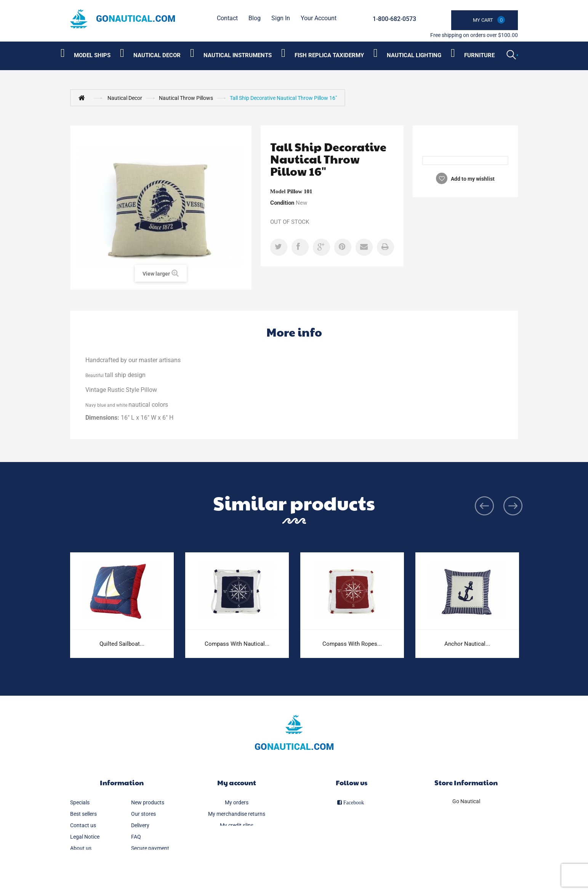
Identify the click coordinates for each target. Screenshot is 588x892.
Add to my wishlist (472, 179)
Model (278, 191)
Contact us (83, 825)
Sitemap (80, 860)
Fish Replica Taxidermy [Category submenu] (329, 55)
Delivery (140, 825)
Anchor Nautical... (467, 644)
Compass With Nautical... (237, 644)
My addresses (237, 837)
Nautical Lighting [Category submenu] (414, 55)
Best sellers (83, 814)
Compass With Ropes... (352, 644)
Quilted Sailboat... (122, 644)
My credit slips (237, 825)
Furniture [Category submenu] (479, 55)
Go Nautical (466, 801)
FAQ (136, 837)
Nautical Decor (125, 98)
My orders (237, 802)
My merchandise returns (237, 814)
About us (81, 848)
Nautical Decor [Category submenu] (157, 55)
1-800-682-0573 (394, 19)
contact (227, 18)
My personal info (236, 848)
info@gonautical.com (466, 833)
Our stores (143, 814)
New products (148, 802)
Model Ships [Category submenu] (92, 55)
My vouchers (236, 860)
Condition (282, 203)
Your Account (319, 18)
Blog (255, 18)
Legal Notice (85, 837)
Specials (80, 802)
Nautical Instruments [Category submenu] (238, 55)
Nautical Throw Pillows (186, 98)
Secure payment (150, 848)
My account (237, 782)
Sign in (281, 18)
